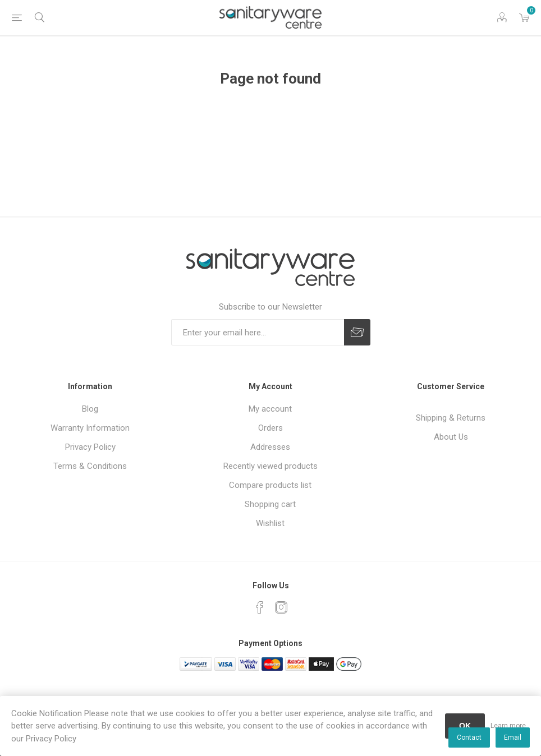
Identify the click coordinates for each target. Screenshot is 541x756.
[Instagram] (281, 607)
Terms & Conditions (90, 466)
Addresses (270, 447)
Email (513, 737)
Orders (270, 428)
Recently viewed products (270, 466)
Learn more (508, 726)
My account (270, 409)
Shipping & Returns (451, 418)
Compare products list (270, 485)
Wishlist (270, 523)
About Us (451, 437)
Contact (469, 737)
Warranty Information (90, 428)
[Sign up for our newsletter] (258, 332)
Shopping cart (270, 504)
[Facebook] (260, 607)
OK (465, 726)
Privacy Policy (90, 447)
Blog (90, 409)
